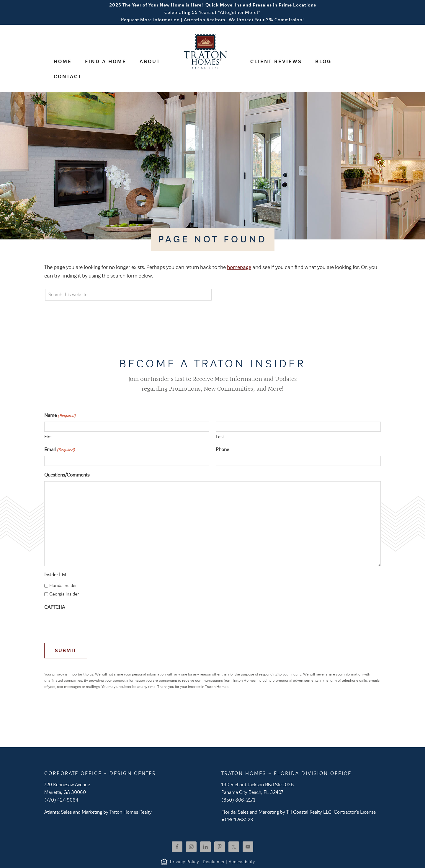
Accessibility (242, 847)
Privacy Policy (184, 847)
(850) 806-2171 (238, 785)
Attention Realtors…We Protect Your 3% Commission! (244, 20)
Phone (222, 435)
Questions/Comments (67, 460)
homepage (239, 252)
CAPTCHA (55, 592)
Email (60, 435)
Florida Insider (63, 570)
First (49, 422)
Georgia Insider (64, 579)
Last (220, 422)
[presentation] (89, 610)
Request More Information (150, 20)
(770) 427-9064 (61, 785)
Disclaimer (214, 847)
